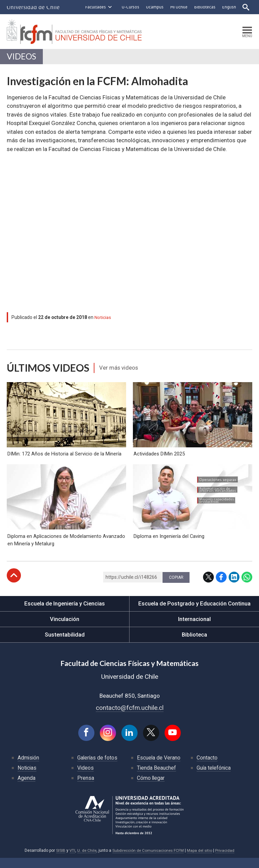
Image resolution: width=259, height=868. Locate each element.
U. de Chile (85, 860)
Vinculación (65, 628)
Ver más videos (120, 369)
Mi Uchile (178, 7)
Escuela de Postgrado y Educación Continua (194, 613)
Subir (14, 585)
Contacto (207, 768)
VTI (70, 860)
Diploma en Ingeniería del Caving (168, 545)
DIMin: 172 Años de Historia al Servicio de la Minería (64, 459)
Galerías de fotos (98, 768)
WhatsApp (247, 587)
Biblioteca (194, 644)
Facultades (95, 7)
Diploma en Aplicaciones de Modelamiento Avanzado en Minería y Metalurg (66, 549)
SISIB (59, 860)
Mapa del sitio (201, 860)
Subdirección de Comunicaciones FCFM (148, 860)
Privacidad (227, 860)
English (228, 7)
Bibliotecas (204, 7)
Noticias (103, 318)
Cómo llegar (151, 788)
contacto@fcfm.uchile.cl (130, 717)
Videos (22, 57)
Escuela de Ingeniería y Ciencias (65, 613)
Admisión (29, 768)
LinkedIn (234, 587)
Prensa (86, 788)
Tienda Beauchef (157, 778)
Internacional (194, 628)
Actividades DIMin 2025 (159, 459)
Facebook (221, 587)
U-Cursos (130, 7)
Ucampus (154, 7)
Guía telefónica (214, 778)
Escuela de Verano (159, 768)
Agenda (26, 788)
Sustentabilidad (65, 644)
